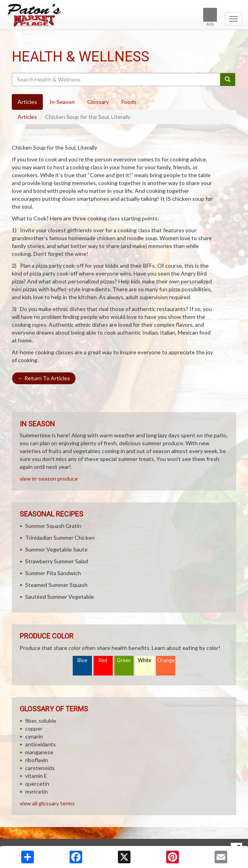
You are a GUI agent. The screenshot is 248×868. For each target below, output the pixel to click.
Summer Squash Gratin (53, 526)
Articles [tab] (27, 102)
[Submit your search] (228, 80)
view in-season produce (49, 478)
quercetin (37, 784)
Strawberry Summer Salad (57, 561)
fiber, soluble (41, 721)
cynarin (34, 736)
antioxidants (40, 744)
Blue (82, 660)
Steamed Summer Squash (56, 585)
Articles (27, 117)
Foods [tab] (129, 102)
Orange (166, 660)
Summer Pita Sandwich (53, 573)
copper (34, 728)
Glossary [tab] (98, 102)
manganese (39, 752)
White (145, 660)
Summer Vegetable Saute (56, 549)
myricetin (37, 791)
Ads (210, 17)
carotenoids (40, 768)
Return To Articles (44, 378)
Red (103, 660)
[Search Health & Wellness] (117, 80)
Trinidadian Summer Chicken (60, 538)
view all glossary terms (47, 803)
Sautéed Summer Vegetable (60, 597)
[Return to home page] (124, 15)
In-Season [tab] (62, 102)
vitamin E (36, 776)
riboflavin (37, 760)
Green (124, 660)
